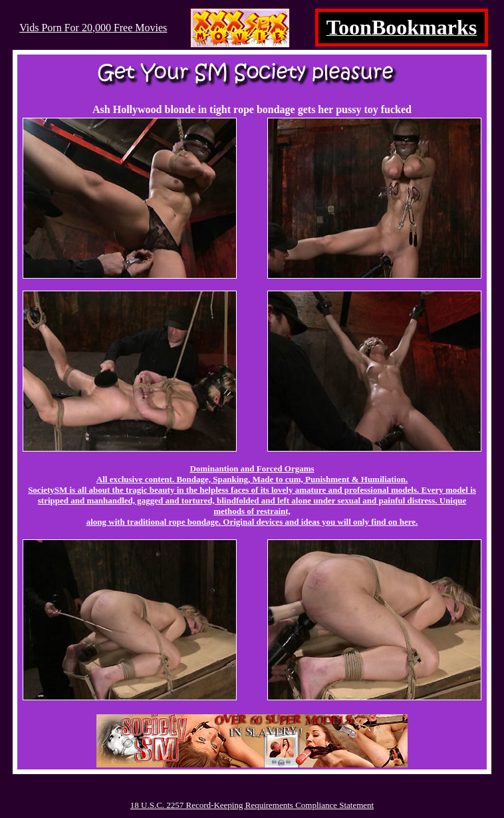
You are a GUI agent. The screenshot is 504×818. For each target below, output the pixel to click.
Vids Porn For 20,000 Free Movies (93, 28)
